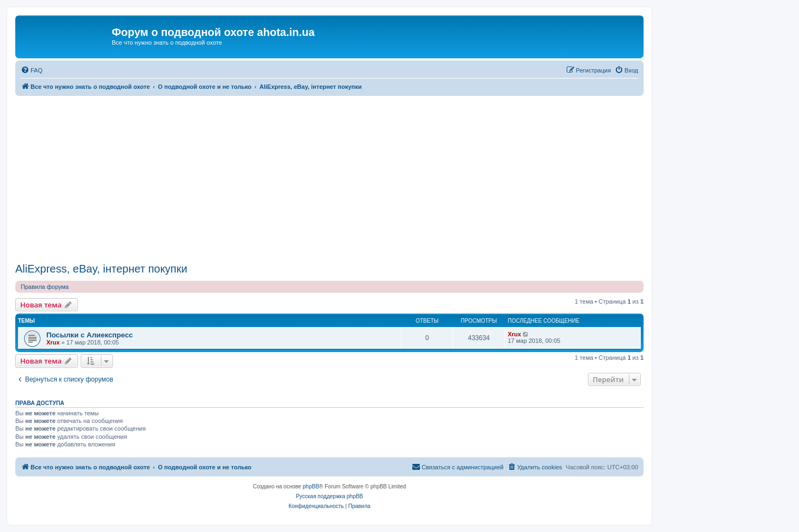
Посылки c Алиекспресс (90, 335)
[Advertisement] (329, 178)
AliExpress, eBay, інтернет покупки (101, 269)
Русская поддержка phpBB (329, 496)
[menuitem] (32, 70)
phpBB (311, 486)
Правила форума (45, 287)
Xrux (53, 342)
